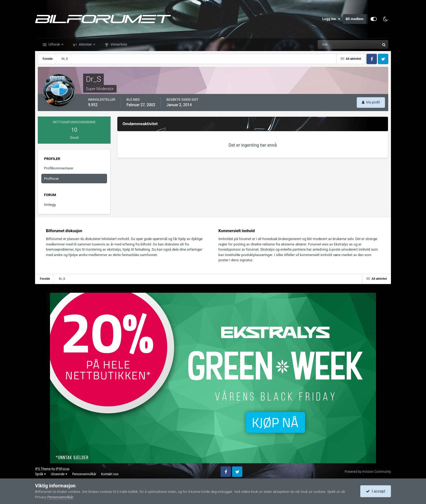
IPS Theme (43, 469)
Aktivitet (85, 44)
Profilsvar (51, 179)
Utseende (59, 474)
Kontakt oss (110, 474)
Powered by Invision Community (368, 472)
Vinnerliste (119, 44)
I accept (375, 491)
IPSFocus (62, 469)
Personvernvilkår (84, 474)
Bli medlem (355, 19)
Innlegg (50, 205)
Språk (40, 474)
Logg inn (331, 19)
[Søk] (332, 45)
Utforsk (54, 44)
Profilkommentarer (59, 168)
